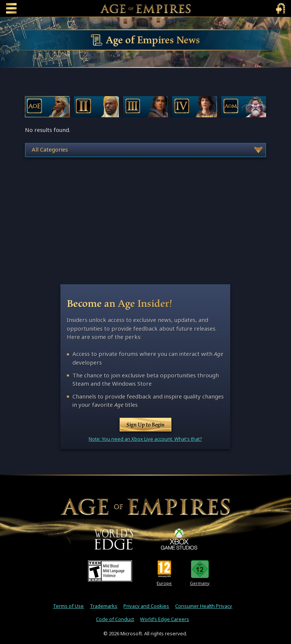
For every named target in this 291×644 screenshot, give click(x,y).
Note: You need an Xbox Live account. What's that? (145, 439)
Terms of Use (68, 606)
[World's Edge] (114, 539)
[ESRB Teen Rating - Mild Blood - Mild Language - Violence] (110, 571)
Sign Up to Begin (145, 425)
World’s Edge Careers (165, 619)
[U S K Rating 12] (200, 569)
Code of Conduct (115, 619)
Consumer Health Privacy (204, 606)
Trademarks (104, 606)
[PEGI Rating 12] (164, 569)
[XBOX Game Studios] (179, 539)
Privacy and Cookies (146, 606)
